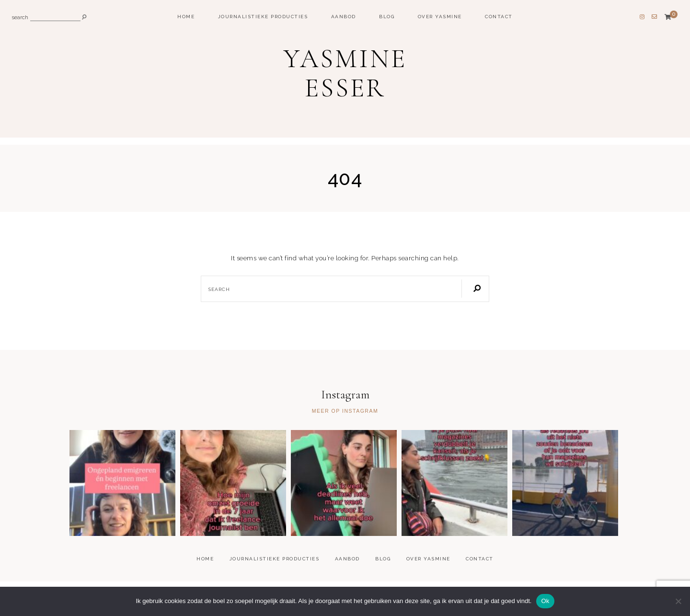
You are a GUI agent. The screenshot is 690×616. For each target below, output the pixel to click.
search (20, 18)
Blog (387, 17)
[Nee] (678, 601)
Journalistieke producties (263, 17)
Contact (499, 17)
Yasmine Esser (345, 73)
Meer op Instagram (345, 411)
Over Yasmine (440, 17)
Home (186, 17)
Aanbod (344, 17)
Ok (545, 601)
